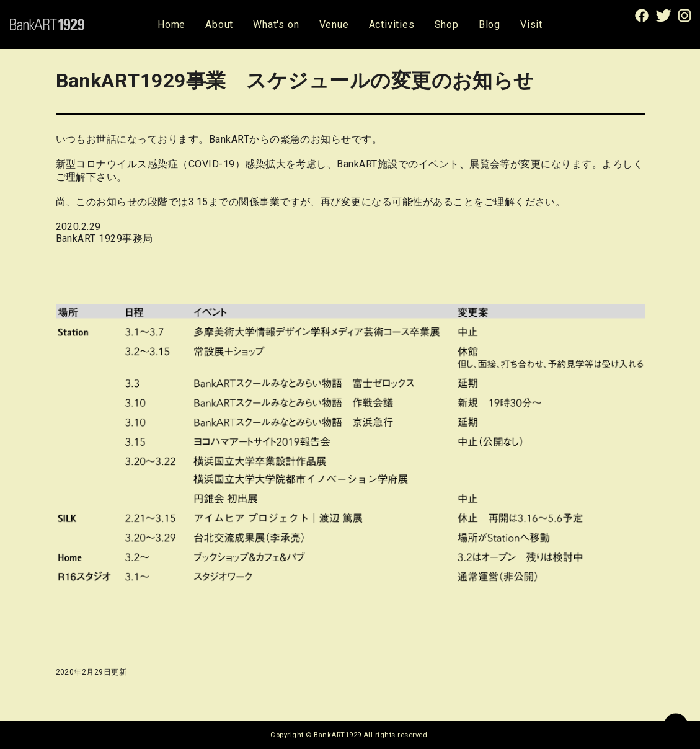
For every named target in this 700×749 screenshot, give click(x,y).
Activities (392, 24)
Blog (490, 24)
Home (171, 24)
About (219, 24)
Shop (447, 24)
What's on (276, 24)
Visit (531, 24)
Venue (334, 24)
